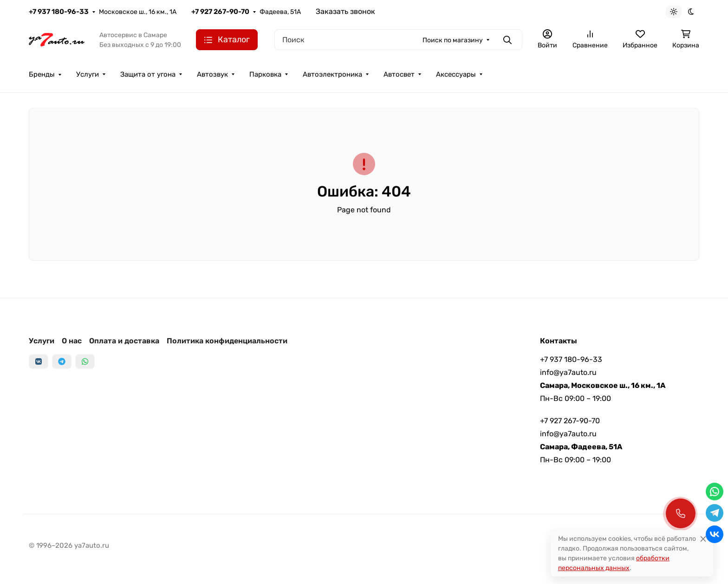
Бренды (42, 74)
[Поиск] (398, 40)
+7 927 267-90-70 (220, 12)
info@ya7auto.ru (568, 372)
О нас (72, 341)
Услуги (88, 74)
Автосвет (399, 74)
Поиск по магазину (453, 40)
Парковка (265, 74)
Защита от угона (148, 74)
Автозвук (212, 74)
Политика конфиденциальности (227, 341)
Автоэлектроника (332, 74)
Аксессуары (456, 74)
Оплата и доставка (124, 341)
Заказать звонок (345, 11)
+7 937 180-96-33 (59, 12)
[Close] (703, 539)
